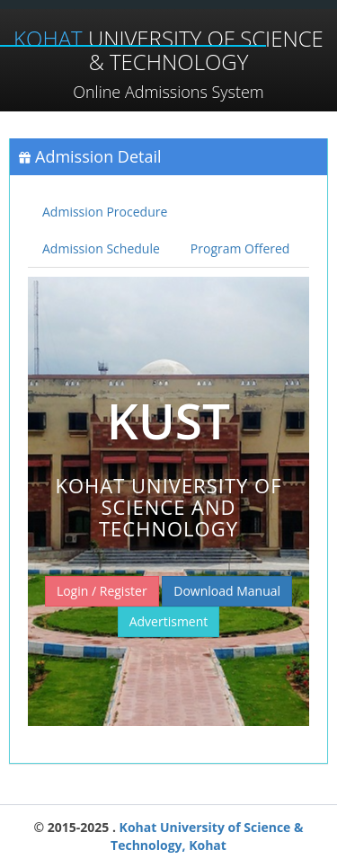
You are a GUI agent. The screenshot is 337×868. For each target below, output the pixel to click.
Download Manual (227, 591)
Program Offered (240, 248)
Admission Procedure (105, 212)
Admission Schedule (101, 248)
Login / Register (102, 591)
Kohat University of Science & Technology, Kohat (207, 836)
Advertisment (169, 621)
